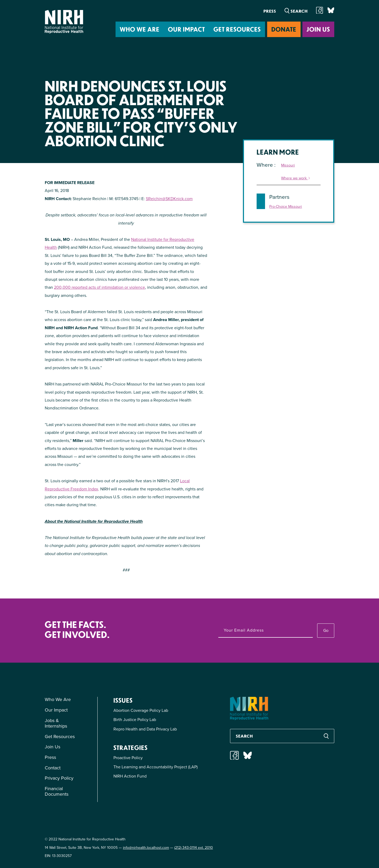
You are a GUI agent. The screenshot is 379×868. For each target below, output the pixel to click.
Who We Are (140, 29)
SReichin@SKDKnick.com (169, 199)
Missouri (288, 166)
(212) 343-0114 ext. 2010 (194, 848)
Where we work (296, 178)
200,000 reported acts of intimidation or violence (99, 287)
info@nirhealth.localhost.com (146, 848)
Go (326, 630)
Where (265, 165)
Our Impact (186, 29)
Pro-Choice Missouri (286, 207)
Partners (279, 197)
